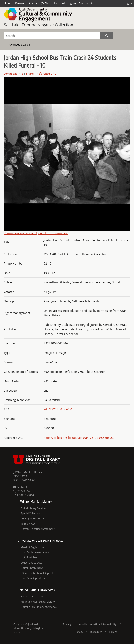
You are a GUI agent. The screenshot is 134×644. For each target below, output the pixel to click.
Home (8, 3)
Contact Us (21, 487)
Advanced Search (19, 45)
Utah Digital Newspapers (35, 552)
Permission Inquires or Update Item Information (36, 233)
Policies (113, 632)
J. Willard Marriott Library (28, 472)
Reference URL (46, 74)
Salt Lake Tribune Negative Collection (39, 25)
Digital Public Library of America (39, 607)
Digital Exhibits (29, 557)
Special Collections (31, 513)
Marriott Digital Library (34, 547)
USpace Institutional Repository (39, 573)
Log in (128, 3)
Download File (13, 74)
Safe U (79, 632)
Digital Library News (32, 568)
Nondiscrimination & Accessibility (97, 624)
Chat (46, 3)
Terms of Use (28, 524)
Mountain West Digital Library (38, 602)
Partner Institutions (32, 596)
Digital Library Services (33, 508)
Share (30, 74)
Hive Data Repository (33, 578)
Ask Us (33, 3)
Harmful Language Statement (73, 3)
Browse (20, 3)
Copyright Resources (32, 518)
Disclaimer (96, 632)
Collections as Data (31, 563)
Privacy (67, 624)
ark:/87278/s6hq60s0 (58, 409)
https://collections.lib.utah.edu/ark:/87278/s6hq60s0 (79, 438)
